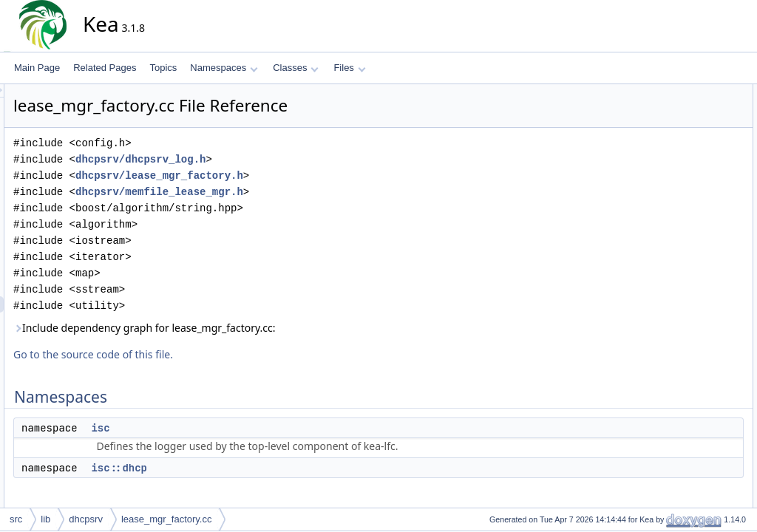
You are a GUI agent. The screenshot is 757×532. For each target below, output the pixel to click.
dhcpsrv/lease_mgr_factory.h (292, 175)
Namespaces (224, 68)
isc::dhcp (252, 468)
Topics (163, 68)
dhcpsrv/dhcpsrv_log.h (274, 159)
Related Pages (105, 68)
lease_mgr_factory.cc (167, 519)
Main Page (37, 68)
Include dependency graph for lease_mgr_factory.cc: (278, 328)
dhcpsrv (86, 519)
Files (349, 68)
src (16, 519)
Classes (296, 68)
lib (45, 519)
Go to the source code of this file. (226, 354)
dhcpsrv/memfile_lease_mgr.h (292, 192)
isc (233, 428)
